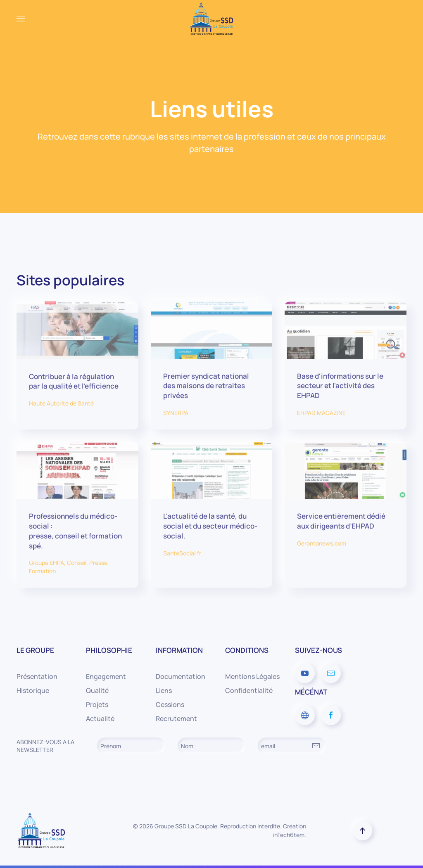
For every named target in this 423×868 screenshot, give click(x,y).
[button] (21, 19)
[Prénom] (131, 746)
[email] (292, 746)
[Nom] (212, 746)
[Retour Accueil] (211, 19)
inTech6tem (289, 835)
